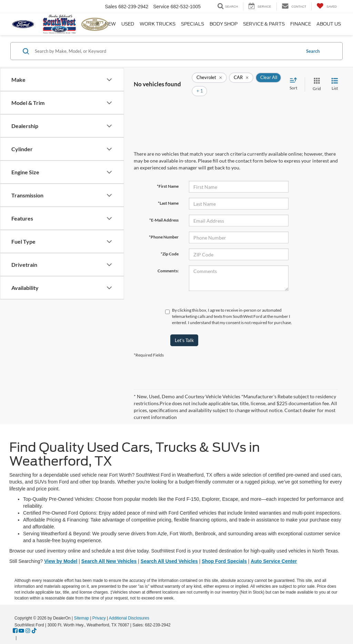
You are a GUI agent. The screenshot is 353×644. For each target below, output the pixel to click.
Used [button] (128, 24)
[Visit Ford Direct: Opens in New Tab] (20, 627)
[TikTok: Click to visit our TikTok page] (34, 621)
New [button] (110, 24)
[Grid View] (315, 79)
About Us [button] (329, 24)
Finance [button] (301, 24)
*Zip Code (170, 243)
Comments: (168, 260)
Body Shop (224, 24)
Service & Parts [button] (264, 24)
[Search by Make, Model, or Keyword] (167, 51)
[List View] (335, 79)
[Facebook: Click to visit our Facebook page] (15, 621)
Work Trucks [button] (158, 24)
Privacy (99, 608)
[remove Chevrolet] (209, 79)
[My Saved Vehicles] (327, 6)
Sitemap (81, 608)
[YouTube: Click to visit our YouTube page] (21, 621)
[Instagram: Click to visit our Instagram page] (28, 621)
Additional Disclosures (129, 608)
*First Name (168, 176)
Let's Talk (184, 330)
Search (313, 51)
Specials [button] (193, 24)
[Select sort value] (295, 79)
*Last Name (168, 193)
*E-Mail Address (164, 210)
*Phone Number (164, 227)
